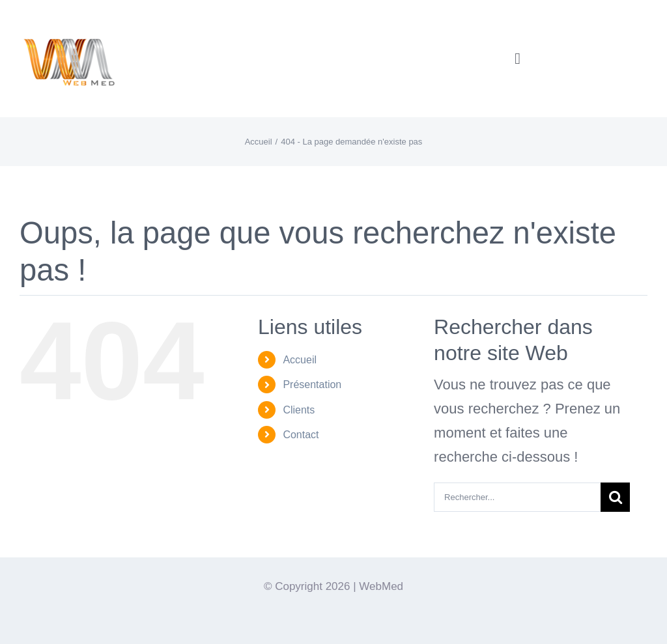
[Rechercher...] (517, 497)
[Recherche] (615, 497)
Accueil (300, 360)
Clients (299, 410)
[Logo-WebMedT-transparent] (68, 17)
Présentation (312, 385)
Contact (301, 435)
